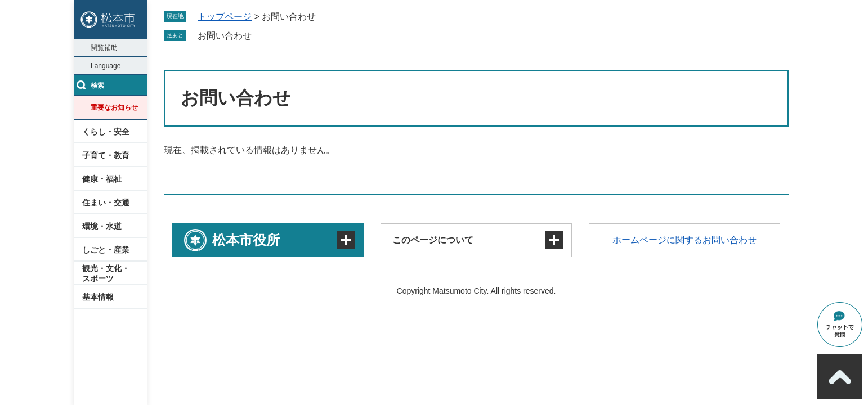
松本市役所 (246, 240)
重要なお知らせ (114, 107)
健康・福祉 (102, 179)
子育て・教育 (106, 155)
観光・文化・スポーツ (106, 273)
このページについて (433, 240)
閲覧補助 (104, 48)
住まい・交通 (106, 202)
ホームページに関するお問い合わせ (684, 240)
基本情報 (98, 297)
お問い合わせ (225, 36)
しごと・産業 (106, 250)
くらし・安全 (106, 132)
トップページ (225, 17)
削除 (259, 35)
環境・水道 (102, 226)
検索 (97, 85)
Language (106, 66)
